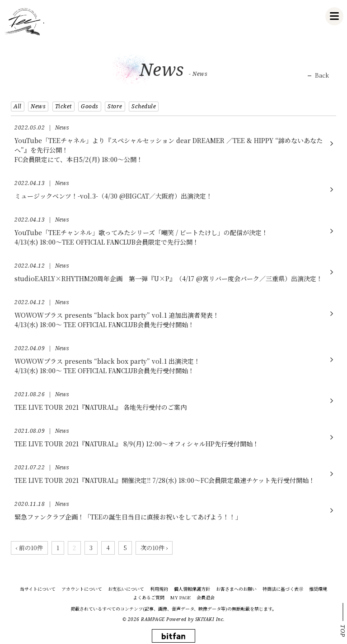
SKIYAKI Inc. (210, 619)
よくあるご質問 (149, 598)
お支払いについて (126, 589)
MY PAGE (181, 598)
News (38, 106)
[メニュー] (334, 16)
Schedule (144, 106)
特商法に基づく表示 (283, 589)
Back (322, 75)
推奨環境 (318, 589)
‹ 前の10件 (29, 548)
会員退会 (206, 598)
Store (115, 106)
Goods (90, 106)
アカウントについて (82, 589)
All (18, 106)
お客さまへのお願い (236, 589)
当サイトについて (38, 589)
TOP (343, 631)
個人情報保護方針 (192, 589)
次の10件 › (154, 548)
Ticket (63, 106)
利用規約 (159, 589)
